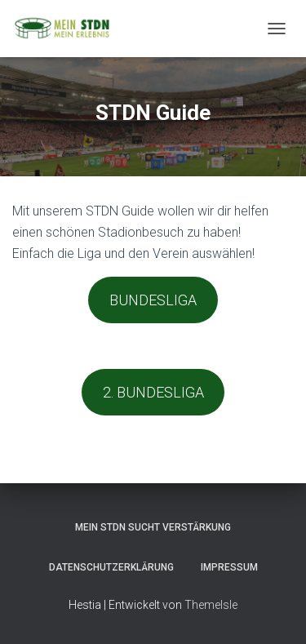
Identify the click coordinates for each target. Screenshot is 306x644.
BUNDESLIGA (153, 300)
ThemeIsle (211, 605)
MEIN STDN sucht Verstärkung (153, 527)
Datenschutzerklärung (111, 567)
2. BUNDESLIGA (153, 392)
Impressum (229, 567)
